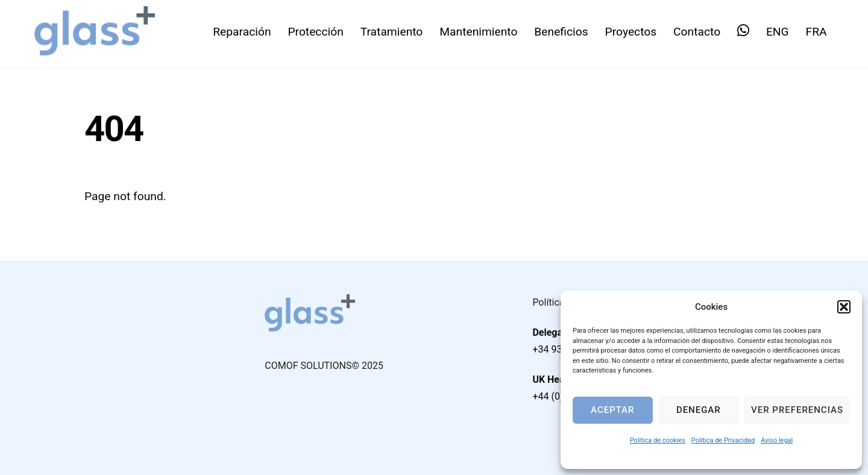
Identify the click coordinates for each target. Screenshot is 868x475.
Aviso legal (777, 440)
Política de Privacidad (723, 440)
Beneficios (561, 32)
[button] (844, 307)
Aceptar (612, 410)
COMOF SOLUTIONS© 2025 (324, 366)
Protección (315, 32)
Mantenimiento (478, 32)
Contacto (697, 32)
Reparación (242, 32)
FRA (816, 32)
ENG (778, 32)
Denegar (699, 410)
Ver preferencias (797, 410)
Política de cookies (658, 440)
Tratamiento (392, 32)
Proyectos (631, 32)
